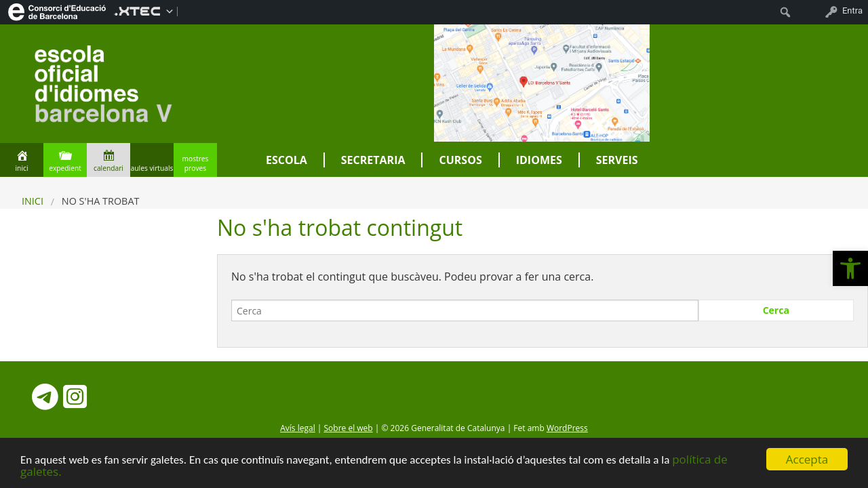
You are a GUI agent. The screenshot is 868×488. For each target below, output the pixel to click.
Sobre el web (349, 428)
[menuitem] (57, 11)
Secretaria (373, 160)
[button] (850, 268)
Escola (287, 160)
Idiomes (539, 160)
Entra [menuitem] (852, 11)
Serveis (617, 160)
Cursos (460, 160)
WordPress (567, 428)
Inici (33, 201)
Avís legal (297, 428)
